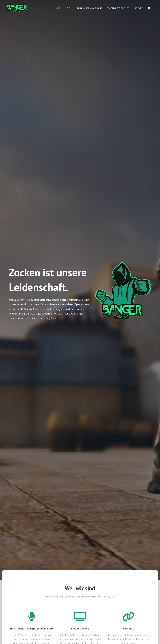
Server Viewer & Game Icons (89, 8)
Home (60, 8)
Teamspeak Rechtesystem (118, 8)
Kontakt (139, 8)
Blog (69, 8)
